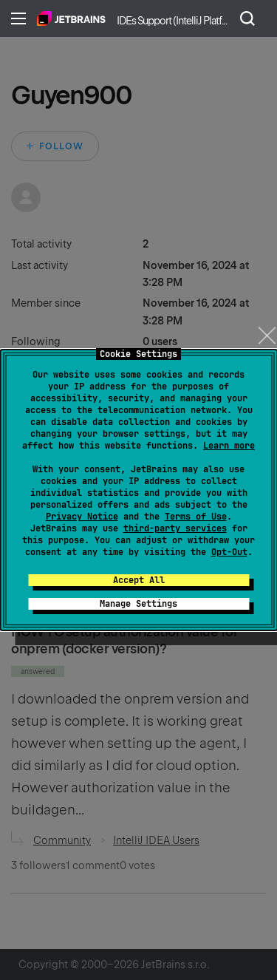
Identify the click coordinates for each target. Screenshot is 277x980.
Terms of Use (196, 517)
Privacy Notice (82, 517)
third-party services (175, 528)
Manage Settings (138, 604)
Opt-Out (229, 552)
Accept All (139, 580)
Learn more (229, 446)
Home (71, 18)
